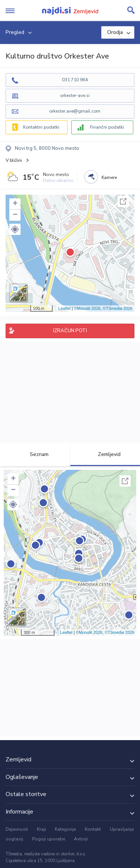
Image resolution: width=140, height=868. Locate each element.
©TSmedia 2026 (118, 308)
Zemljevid (105, 454)
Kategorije (65, 829)
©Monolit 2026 (87, 308)
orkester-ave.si (75, 95)
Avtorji (81, 839)
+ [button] (15, 204)
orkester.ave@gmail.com (75, 111)
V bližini (14, 160)
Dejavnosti (17, 829)
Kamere (109, 177)
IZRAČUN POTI (70, 331)
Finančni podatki (107, 127)
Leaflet (64, 308)
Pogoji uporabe (49, 839)
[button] (15, 229)
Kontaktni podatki (41, 127)
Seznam (35, 454)
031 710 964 (75, 80)
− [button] (15, 215)
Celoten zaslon (123, 201)
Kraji (41, 829)
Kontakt (93, 829)
